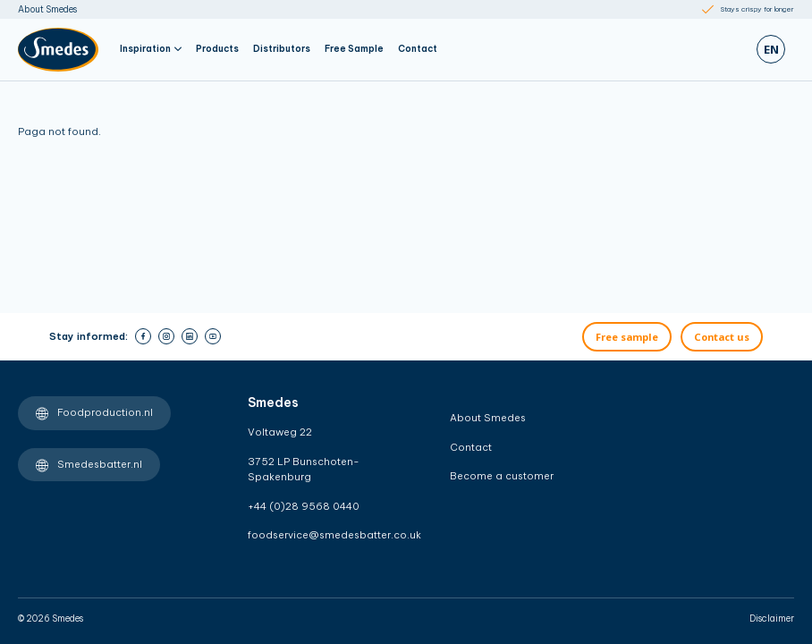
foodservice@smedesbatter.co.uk (319, 535)
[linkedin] (190, 336)
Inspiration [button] (151, 49)
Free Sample (354, 49)
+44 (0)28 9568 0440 (304, 506)
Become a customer (502, 476)
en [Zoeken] (771, 49)
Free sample (627, 337)
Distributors (282, 49)
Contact (418, 49)
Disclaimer (772, 619)
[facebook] (143, 336)
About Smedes (47, 9)
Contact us (722, 337)
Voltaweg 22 (280, 432)
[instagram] (166, 336)
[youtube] (213, 336)
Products (217, 49)
